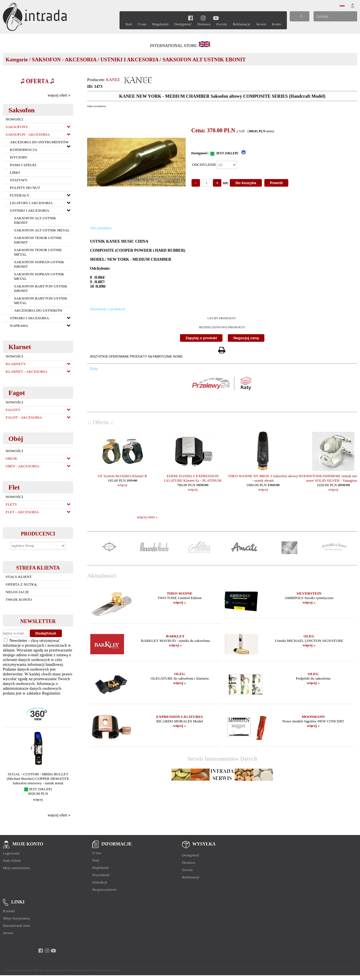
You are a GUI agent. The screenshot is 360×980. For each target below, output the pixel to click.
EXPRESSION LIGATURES (180, 717)
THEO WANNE (180, 593)
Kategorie (17, 60)
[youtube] (216, 18)
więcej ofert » (59, 95)
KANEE (113, 80)
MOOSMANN (313, 717)
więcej (38, 799)
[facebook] (191, 18)
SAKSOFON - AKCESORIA (64, 60)
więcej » (180, 602)
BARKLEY (175, 636)
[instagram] (203, 18)
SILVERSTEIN (309, 593)
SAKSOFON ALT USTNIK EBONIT (204, 60)
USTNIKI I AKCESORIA (129, 60)
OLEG (309, 636)
